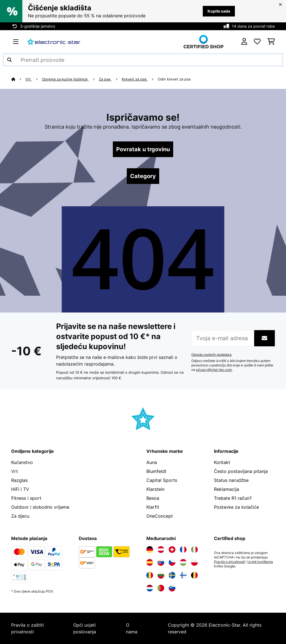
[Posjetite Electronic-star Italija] (194, 550)
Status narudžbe (231, 480)
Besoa (153, 498)
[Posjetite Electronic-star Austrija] (161, 550)
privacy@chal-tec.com (214, 370)
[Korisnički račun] (244, 42)
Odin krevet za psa (174, 79)
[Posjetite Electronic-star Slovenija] (172, 588)
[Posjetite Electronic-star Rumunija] (150, 575)
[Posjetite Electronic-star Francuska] (183, 550)
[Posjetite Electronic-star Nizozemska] (150, 588)
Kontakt (222, 462)
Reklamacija (227, 489)
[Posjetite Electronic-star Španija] (150, 562)
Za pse (105, 79)
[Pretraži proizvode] (143, 60)
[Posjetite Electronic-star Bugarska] (161, 575)
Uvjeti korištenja (260, 562)
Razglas (19, 480)
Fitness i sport (26, 498)
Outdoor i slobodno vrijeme (40, 507)
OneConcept (160, 516)
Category (143, 176)
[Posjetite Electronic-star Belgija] (194, 575)
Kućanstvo (22, 462)
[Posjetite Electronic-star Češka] (172, 562)
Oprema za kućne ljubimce (65, 79)
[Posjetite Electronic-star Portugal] (161, 588)
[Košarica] (271, 42)
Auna (152, 462)
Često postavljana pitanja (241, 471)
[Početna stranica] (18, 79)
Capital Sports (162, 480)
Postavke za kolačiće (236, 507)
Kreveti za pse (135, 79)
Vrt (29, 79)
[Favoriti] (257, 42)
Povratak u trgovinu (143, 149)
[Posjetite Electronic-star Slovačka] (161, 562)
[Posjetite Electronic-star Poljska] (194, 562)
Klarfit (153, 507)
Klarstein (155, 489)
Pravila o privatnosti (229, 562)
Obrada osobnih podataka (211, 355)
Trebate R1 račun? (233, 498)
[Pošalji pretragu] (9, 60)
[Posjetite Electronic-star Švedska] (172, 575)
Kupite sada (219, 11)
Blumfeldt (156, 471)
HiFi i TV (20, 489)
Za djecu (20, 516)
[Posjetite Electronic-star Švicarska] (172, 550)
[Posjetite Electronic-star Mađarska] (183, 562)
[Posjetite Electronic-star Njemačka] (150, 550)
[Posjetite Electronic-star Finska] (183, 575)
